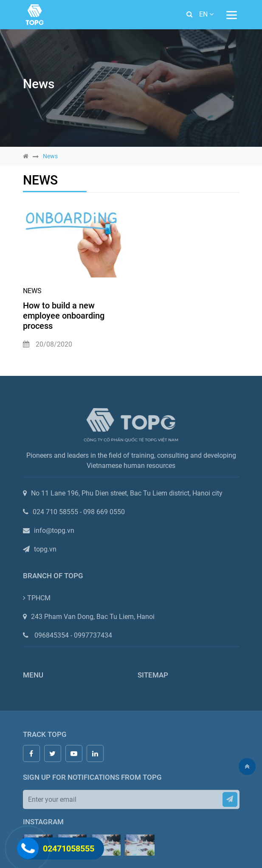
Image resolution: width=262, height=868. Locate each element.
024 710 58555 (58, 514)
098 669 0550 (104, 514)
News (32, 291)
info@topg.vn (54, 532)
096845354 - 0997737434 (73, 637)
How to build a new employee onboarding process (64, 316)
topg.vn (45, 551)
